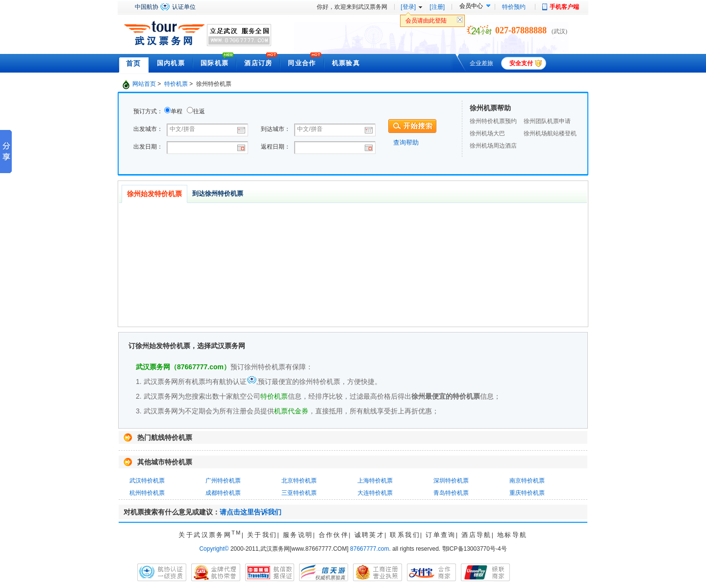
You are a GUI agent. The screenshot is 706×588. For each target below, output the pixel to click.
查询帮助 (406, 142)
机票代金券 (291, 411)
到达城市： (276, 129)
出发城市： (148, 129)
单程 (176, 111)
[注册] (437, 7)
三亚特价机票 (299, 493)
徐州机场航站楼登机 (550, 133)
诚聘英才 (370, 535)
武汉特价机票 (147, 481)
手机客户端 (564, 7)
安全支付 (521, 63)
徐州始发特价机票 (154, 194)
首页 (134, 63)
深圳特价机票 (451, 481)
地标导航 (512, 535)
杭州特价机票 (147, 493)
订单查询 (441, 535)
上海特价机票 (375, 481)
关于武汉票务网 (210, 535)
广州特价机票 (223, 481)
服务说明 (298, 535)
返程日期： (276, 147)
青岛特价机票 (451, 493)
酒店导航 (477, 535)
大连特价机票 (375, 493)
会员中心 (471, 6)
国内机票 (171, 63)
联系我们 (405, 535)
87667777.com (369, 549)
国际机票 (214, 63)
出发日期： (148, 147)
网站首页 (144, 84)
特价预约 (514, 7)
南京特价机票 (527, 481)
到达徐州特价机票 (218, 193)
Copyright (214, 549)
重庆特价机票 (527, 493)
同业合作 (302, 63)
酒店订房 (258, 63)
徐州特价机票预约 (493, 121)
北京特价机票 (299, 481)
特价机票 (176, 84)
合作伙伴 (334, 535)
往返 (199, 111)
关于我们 (262, 535)
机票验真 (346, 63)
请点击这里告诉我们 (251, 512)
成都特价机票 (223, 493)
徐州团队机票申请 (547, 121)
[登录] (408, 7)
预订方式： (148, 111)
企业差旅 (481, 63)
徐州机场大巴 (487, 133)
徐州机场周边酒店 (493, 146)
